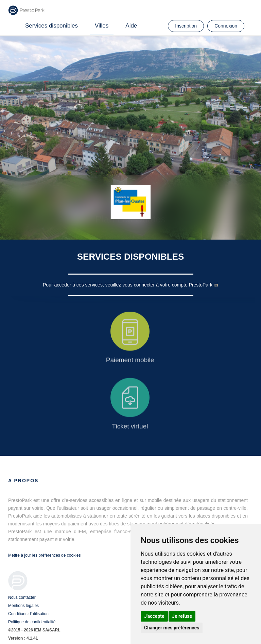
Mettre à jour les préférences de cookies (44, 555)
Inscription (186, 26)
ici (216, 285)
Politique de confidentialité (32, 622)
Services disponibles (51, 26)
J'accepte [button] (154, 616)
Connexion (226, 26)
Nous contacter (22, 597)
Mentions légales (23, 606)
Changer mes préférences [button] (172, 628)
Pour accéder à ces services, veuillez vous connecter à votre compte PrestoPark (128, 285)
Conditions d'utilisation (28, 614)
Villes (102, 26)
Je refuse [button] (182, 616)
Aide (131, 26)
